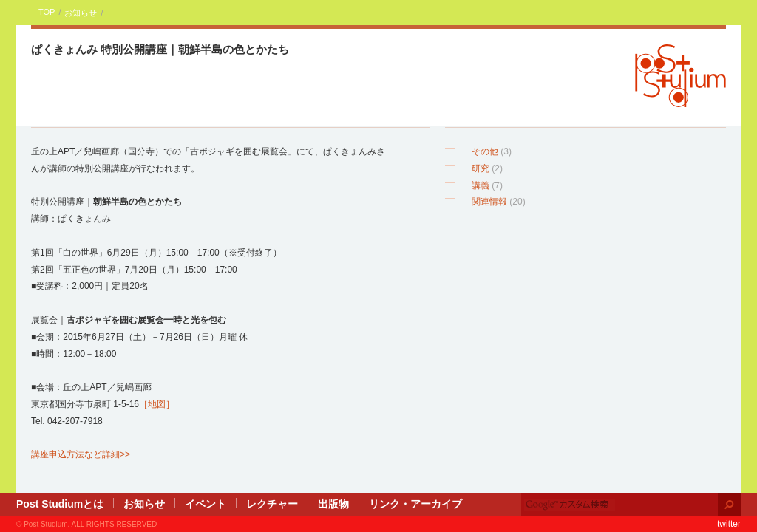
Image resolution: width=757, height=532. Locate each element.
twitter (729, 524)
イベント (206, 504)
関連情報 (489, 202)
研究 (481, 168)
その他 (485, 151)
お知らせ (81, 13)
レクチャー (272, 504)
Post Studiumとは (60, 504)
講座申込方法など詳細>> (81, 454)
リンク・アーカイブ (415, 504)
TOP (47, 12)
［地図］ (157, 404)
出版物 (333, 504)
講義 (481, 185)
